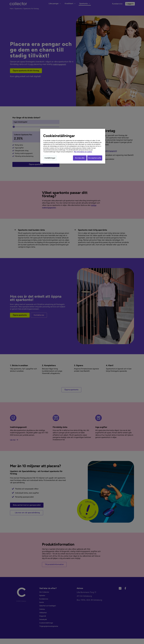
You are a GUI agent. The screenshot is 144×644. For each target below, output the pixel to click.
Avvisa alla (78, 158)
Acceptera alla (95, 158)
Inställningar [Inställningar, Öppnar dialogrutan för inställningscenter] (50, 158)
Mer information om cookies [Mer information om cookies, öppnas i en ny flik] (83, 152)
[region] (73, 146)
